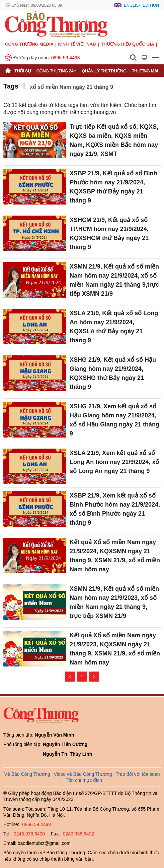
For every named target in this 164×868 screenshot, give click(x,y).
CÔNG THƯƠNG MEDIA (29, 44)
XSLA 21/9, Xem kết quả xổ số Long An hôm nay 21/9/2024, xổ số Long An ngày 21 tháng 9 (114, 462)
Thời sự (23, 71)
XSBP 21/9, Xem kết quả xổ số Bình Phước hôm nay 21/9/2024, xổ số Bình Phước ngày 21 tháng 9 (115, 509)
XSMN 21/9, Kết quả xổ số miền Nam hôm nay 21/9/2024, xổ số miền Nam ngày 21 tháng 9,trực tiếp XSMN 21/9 (114, 280)
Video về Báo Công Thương (83, 774)
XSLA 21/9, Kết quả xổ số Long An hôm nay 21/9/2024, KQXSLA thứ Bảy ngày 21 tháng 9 (114, 327)
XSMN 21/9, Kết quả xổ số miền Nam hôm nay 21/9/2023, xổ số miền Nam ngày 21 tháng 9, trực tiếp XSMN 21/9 (114, 602)
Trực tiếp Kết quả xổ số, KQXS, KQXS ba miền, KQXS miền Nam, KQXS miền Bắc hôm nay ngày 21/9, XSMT (114, 140)
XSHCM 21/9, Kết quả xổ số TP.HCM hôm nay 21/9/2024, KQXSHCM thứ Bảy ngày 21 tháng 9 (109, 234)
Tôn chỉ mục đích (84, 780)
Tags (11, 86)
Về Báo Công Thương (27, 774)
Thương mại (145, 71)
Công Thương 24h (56, 71)
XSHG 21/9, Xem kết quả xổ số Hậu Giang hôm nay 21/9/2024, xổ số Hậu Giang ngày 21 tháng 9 (114, 420)
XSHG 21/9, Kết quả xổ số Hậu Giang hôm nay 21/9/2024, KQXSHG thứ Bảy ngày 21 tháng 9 (113, 373)
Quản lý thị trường (104, 71)
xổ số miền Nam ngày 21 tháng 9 (71, 87)
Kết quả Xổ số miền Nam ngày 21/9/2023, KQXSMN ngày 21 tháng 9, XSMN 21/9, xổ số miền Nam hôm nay (115, 649)
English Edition (141, 5)
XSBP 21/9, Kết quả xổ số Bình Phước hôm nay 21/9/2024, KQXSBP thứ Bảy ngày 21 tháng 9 (113, 187)
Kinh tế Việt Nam (77, 44)
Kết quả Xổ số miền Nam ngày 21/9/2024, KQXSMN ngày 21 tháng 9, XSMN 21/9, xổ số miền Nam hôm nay (115, 556)
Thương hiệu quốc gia (128, 44)
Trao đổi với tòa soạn (138, 774)
